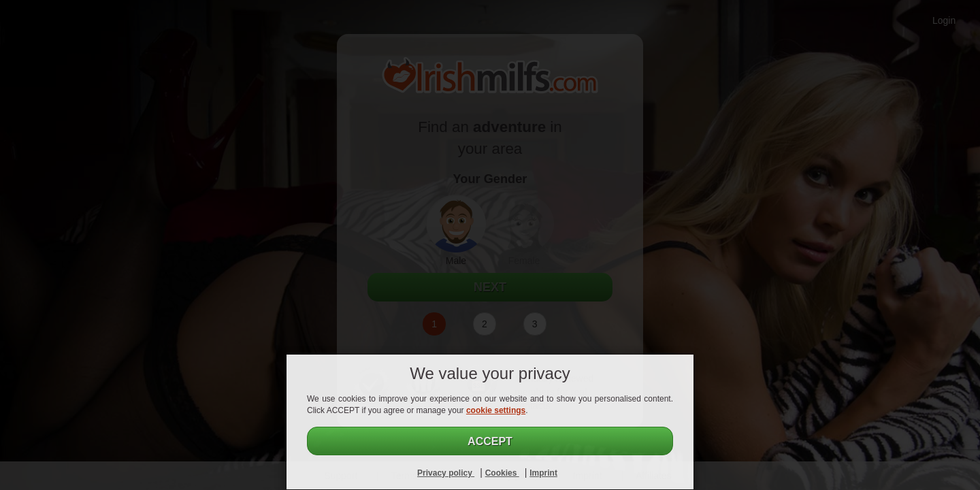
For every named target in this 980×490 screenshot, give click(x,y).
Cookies (502, 473)
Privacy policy (446, 473)
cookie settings (496, 410)
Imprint (543, 473)
